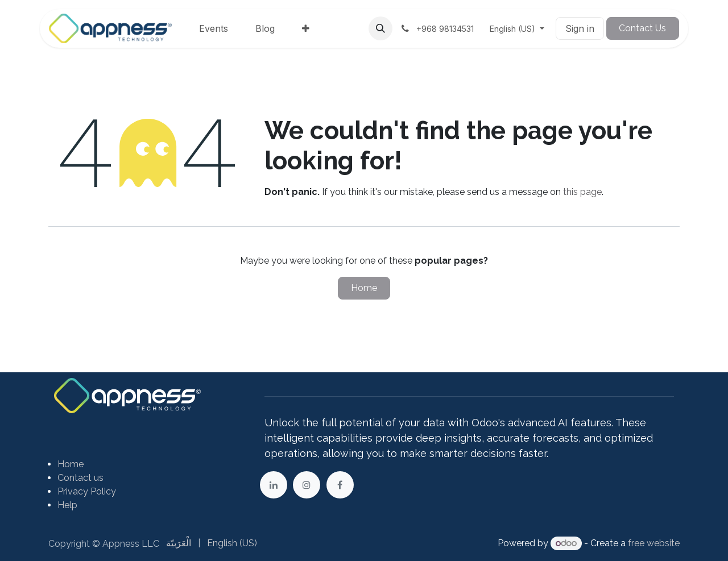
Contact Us (642, 28)
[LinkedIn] (274, 485)
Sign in (580, 28)
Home (364, 288)
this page (582, 192)
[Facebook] (340, 485)
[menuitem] (214, 28)
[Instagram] (307, 485)
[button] (380, 28)
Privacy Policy (87, 491)
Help (67, 505)
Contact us (80, 478)
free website (654, 543)
